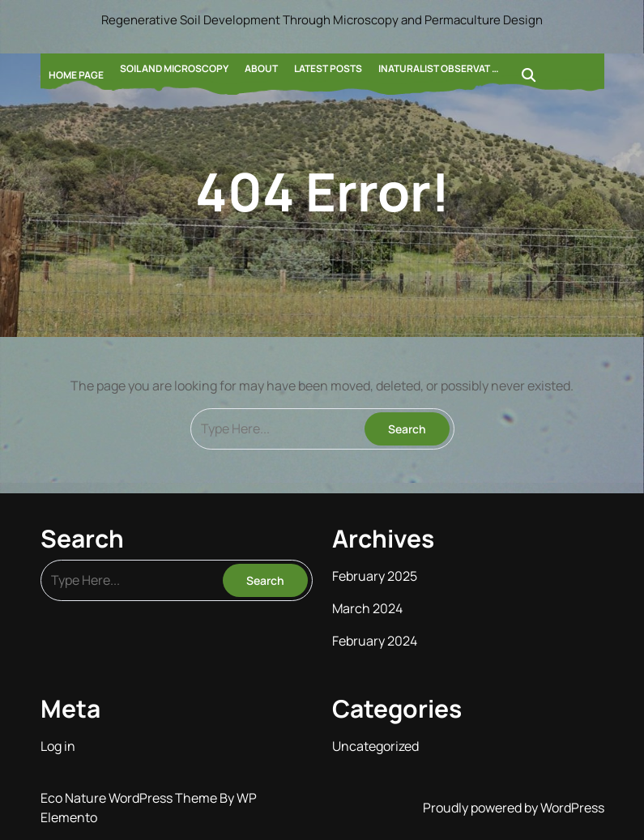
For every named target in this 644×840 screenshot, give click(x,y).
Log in (58, 746)
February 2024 (375, 641)
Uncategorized (375, 746)
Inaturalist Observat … (439, 68)
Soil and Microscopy (174, 68)
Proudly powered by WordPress (514, 808)
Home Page (76, 75)
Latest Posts (328, 68)
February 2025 (375, 576)
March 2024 (367, 608)
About (261, 68)
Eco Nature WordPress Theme (130, 798)
